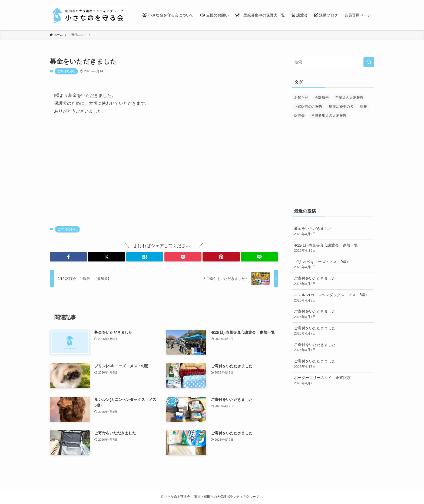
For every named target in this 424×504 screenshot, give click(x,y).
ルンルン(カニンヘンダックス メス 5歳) (333, 298)
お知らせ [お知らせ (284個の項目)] (301, 98)
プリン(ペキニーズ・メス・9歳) (333, 265)
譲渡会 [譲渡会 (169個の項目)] (299, 115)
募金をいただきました (333, 231)
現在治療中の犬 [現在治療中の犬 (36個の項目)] (341, 107)
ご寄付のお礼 (66, 71)
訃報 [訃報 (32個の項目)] (363, 107)
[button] (68, 257)
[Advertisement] (164, 171)
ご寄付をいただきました (333, 281)
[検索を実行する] (369, 62)
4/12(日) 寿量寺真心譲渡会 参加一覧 (333, 248)
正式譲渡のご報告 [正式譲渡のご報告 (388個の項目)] (308, 107)
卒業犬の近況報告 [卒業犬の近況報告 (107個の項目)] (349, 98)
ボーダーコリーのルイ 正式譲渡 (333, 381)
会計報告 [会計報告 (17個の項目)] (322, 98)
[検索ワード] (333, 62)
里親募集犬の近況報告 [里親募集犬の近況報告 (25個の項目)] (329, 115)
